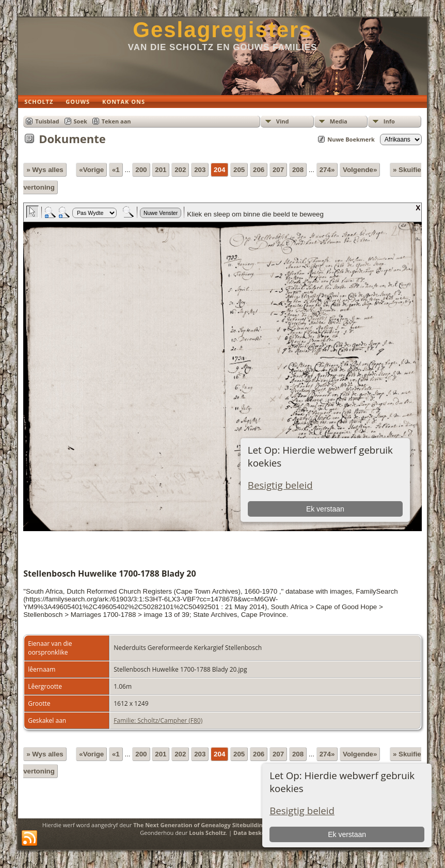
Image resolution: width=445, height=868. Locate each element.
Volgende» (360, 170)
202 (180, 170)
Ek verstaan (347, 834)
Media (339, 121)
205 (239, 170)
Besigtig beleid (302, 810)
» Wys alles (45, 170)
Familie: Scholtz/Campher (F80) (158, 720)
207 (278, 170)
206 (259, 170)
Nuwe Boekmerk (351, 139)
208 (298, 170)
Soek (81, 121)
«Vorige (91, 170)
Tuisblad (47, 121)
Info (389, 121)
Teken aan (116, 121)
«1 (116, 170)
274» (327, 170)
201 (161, 170)
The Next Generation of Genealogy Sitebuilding (200, 825)
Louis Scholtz (207, 833)
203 (200, 170)
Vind (283, 121)
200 (141, 170)
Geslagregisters (223, 30)
